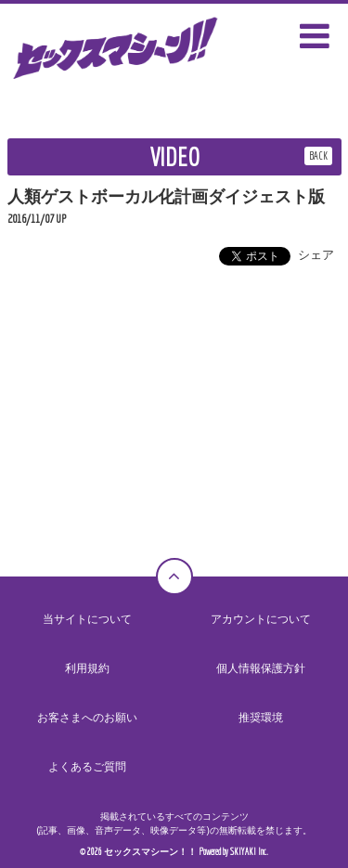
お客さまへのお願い (87, 718)
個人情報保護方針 (261, 668)
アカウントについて (261, 619)
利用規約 (87, 668)
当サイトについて (87, 619)
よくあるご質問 (87, 767)
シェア (316, 255)
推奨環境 (261, 718)
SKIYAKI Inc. (249, 852)
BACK (318, 155)
